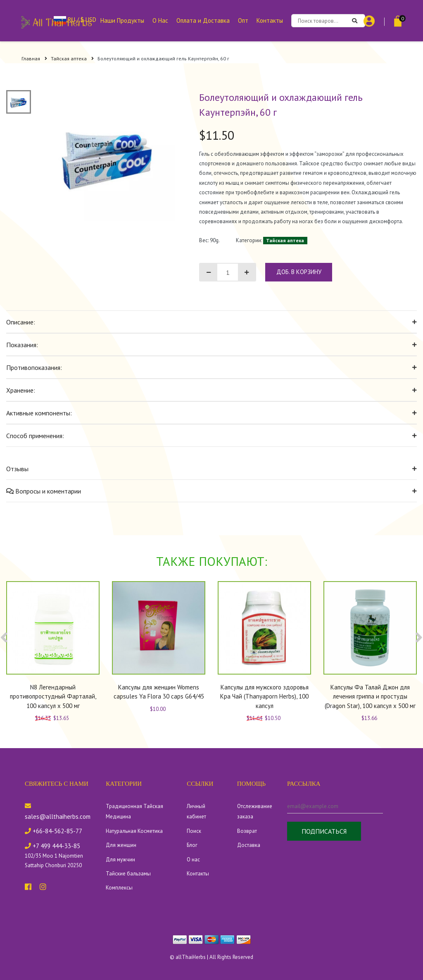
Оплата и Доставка (203, 20)
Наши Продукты (122, 20)
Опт (243, 20)
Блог (192, 845)
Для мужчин (120, 860)
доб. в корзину (299, 272)
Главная (34, 58)
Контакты (270, 20)
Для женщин (121, 845)
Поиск (194, 831)
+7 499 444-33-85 (52, 846)
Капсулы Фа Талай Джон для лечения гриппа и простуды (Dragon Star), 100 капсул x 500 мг (370, 696)
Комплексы (119, 888)
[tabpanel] (108, 156)
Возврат (247, 831)
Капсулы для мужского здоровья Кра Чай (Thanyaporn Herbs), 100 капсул (264, 696)
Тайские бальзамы (128, 874)
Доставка (249, 845)
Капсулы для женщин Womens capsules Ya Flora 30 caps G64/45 (159, 692)
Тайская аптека (72, 58)
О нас (193, 860)
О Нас (160, 20)
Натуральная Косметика (134, 831)
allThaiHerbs (191, 957)
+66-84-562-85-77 (53, 831)
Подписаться (324, 831)
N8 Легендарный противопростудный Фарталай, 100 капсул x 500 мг (53, 696)
